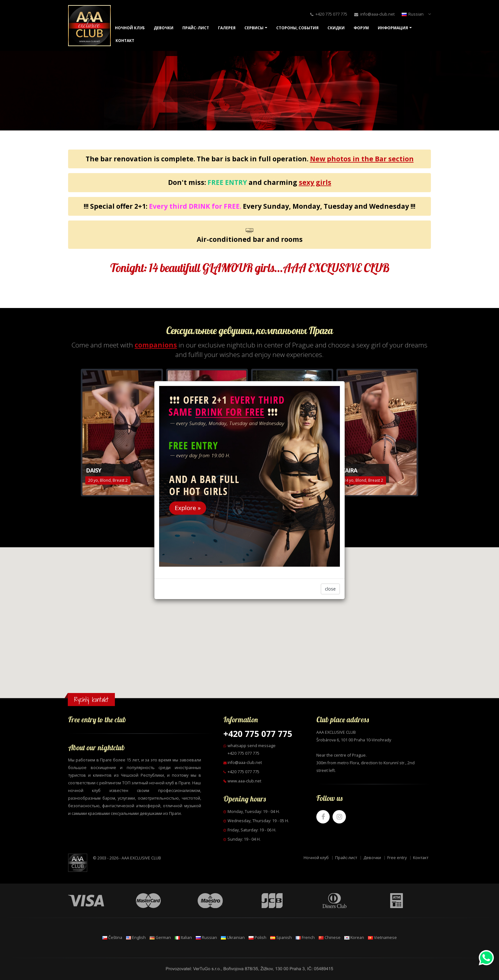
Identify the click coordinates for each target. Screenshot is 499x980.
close (330, 589)
